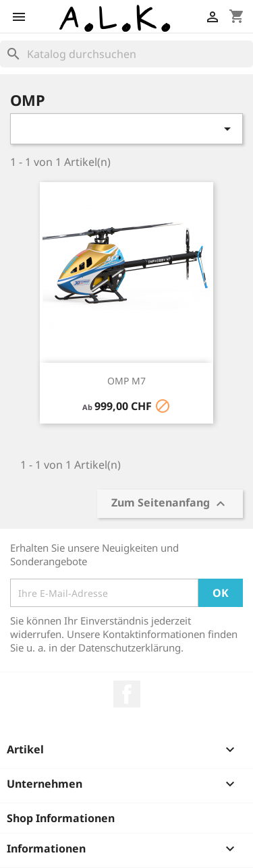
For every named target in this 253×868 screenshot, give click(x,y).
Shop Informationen (61, 818)
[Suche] (126, 54)
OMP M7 (126, 381)
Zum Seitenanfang (170, 504)
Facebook (127, 694)
